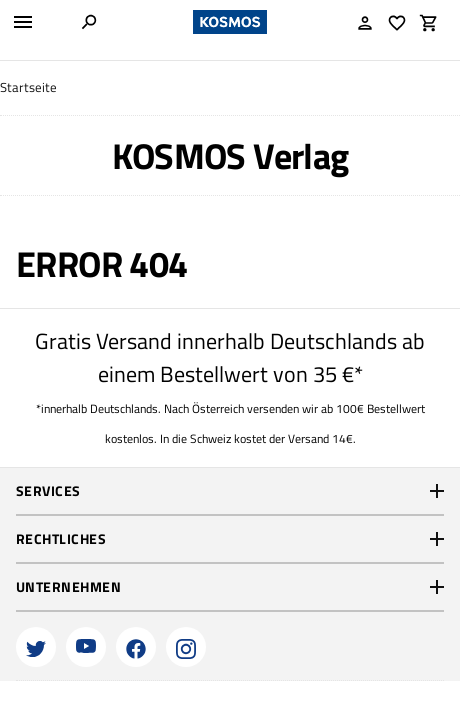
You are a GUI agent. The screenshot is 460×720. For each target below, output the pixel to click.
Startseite (28, 87)
